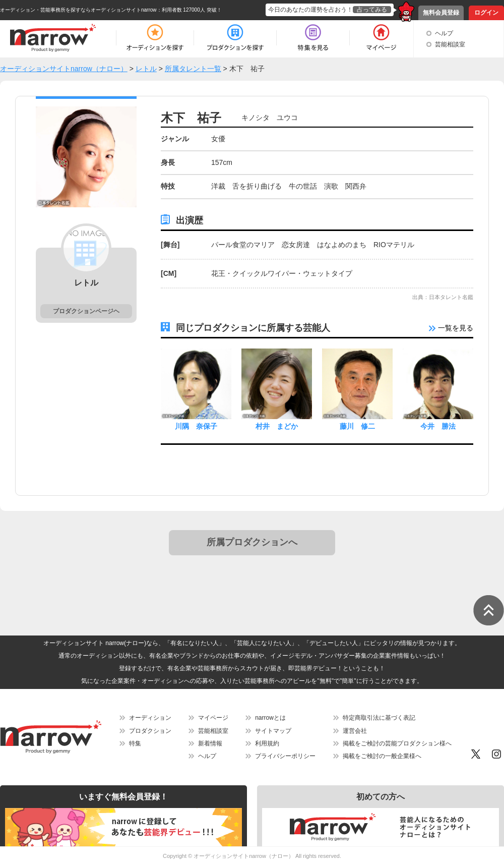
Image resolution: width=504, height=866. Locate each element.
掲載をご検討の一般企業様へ (382, 756)
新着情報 (210, 743)
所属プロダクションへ (252, 542)
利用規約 (267, 743)
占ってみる (372, 10)
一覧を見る (451, 328)
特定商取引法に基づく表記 (379, 718)
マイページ (213, 718)
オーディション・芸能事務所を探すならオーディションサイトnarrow (78, 10)
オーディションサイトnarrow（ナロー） (244, 856)
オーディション (150, 718)
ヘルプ (444, 33)
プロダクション (150, 731)
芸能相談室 (450, 44)
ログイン (486, 13)
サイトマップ (273, 731)
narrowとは (270, 718)
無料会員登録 (441, 13)
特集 (135, 743)
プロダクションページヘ (86, 311)
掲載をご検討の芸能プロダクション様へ (397, 743)
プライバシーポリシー (285, 756)
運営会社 (355, 731)
